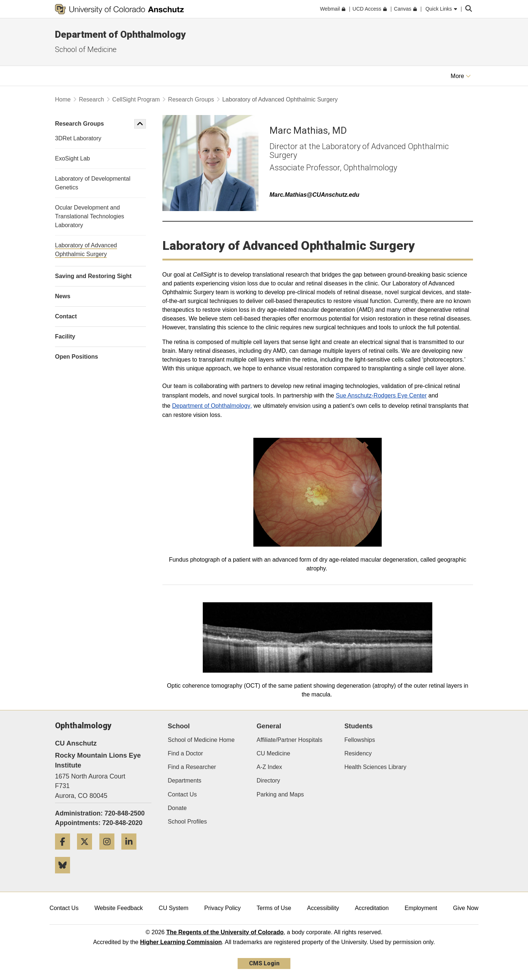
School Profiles (188, 822)
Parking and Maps (280, 794)
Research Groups (191, 99)
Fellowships (360, 740)
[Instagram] (110, 852)
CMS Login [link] (264, 963)
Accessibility (323, 908)
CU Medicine (274, 753)
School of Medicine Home (201, 740)
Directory (268, 781)
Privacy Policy (223, 908)
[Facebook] (65, 852)
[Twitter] (87, 852)
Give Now (466, 908)
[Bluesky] (65, 876)
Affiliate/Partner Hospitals (289, 740)
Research (91, 99)
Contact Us (182, 794)
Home (63, 99)
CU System (174, 908)
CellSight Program (136, 99)
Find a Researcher (192, 767)
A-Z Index (269, 767)
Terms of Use (274, 908)
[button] (140, 124)
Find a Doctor (186, 753)
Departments (185, 781)
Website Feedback (118, 908)
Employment (421, 908)
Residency (358, 753)
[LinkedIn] (132, 852)
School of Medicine (86, 49)
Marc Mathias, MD (308, 130)
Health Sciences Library (375, 767)
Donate (177, 808)
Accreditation (372, 908)
